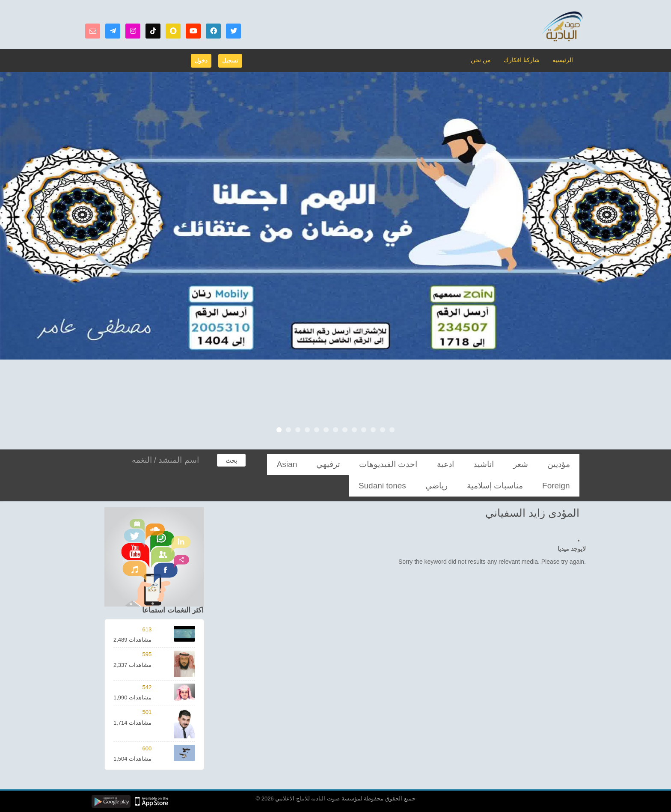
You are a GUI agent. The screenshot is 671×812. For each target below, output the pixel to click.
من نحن (486, 60)
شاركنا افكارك (524, 60)
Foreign (350, 464)
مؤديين (565, 464)
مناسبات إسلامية (308, 464)
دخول (201, 61)
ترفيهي (407, 464)
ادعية (487, 464)
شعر (539, 464)
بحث (231, 461)
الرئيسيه (563, 60)
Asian (379, 464)
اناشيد (514, 464)
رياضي (565, 486)
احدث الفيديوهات (448, 464)
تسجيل (230, 61)
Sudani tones (528, 486)
